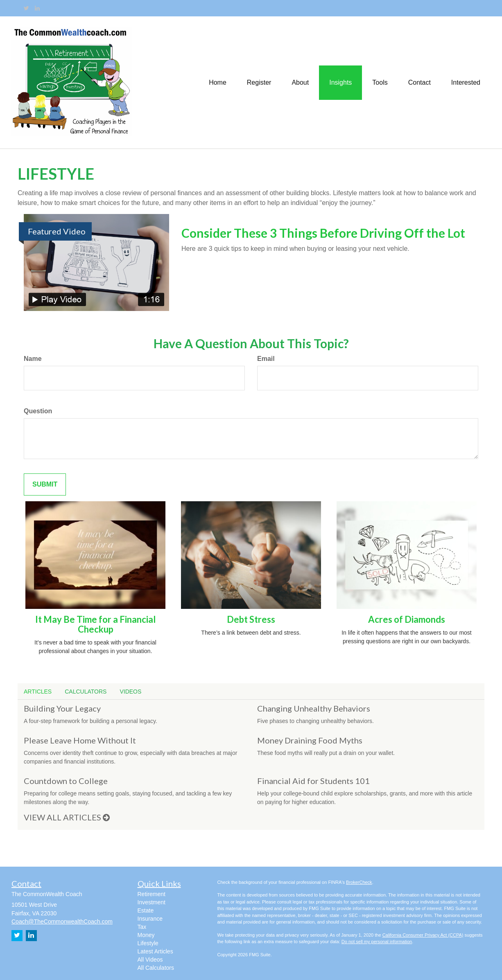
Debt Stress (251, 619)
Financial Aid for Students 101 (313, 781)
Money (146, 935)
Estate (146, 910)
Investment (152, 902)
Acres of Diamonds (407, 619)
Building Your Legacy (62, 708)
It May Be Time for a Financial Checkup (95, 624)
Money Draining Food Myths (310, 740)
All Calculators (156, 968)
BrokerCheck (359, 882)
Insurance (150, 919)
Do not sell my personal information (377, 942)
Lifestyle (148, 943)
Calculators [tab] (86, 692)
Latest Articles (155, 951)
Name (33, 359)
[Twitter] (26, 8)
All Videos (150, 960)
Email (266, 359)
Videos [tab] (130, 692)
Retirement (152, 894)
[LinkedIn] (37, 8)
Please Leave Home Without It (80, 740)
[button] (259, 82)
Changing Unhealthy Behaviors (314, 708)
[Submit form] (45, 485)
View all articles (67, 817)
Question (38, 411)
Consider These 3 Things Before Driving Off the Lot (323, 233)
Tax (142, 927)
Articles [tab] (38, 692)
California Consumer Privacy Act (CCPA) (423, 935)
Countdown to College (66, 781)
